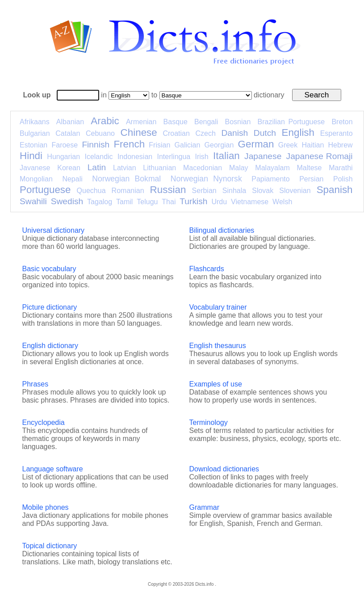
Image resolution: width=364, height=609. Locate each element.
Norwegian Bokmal (126, 179)
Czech (205, 133)
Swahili (33, 201)
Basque (176, 122)
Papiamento (270, 179)
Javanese (35, 168)
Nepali (72, 179)
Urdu (219, 202)
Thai (169, 202)
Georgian (219, 145)
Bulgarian (35, 133)
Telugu (147, 202)
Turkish (193, 201)
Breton (342, 122)
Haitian (313, 145)
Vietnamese (250, 202)
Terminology (209, 422)
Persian (311, 179)
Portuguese (45, 190)
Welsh (282, 202)
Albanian (70, 122)
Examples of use (216, 384)
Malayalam (272, 168)
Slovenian (295, 191)
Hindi (31, 156)
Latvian (125, 168)
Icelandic (98, 157)
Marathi (341, 168)
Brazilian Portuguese (291, 122)
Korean (69, 168)
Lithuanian (159, 168)
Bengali (206, 122)
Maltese (309, 168)
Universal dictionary (54, 230)
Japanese (263, 156)
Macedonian (203, 168)
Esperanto (337, 133)
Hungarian (63, 157)
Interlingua (174, 157)
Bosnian (238, 122)
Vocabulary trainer (218, 307)
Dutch (265, 133)
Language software (53, 469)
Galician (188, 145)
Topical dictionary (50, 546)
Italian (226, 156)
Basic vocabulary (49, 269)
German (256, 144)
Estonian (33, 145)
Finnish (96, 145)
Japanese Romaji (320, 156)
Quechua (91, 191)
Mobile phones (46, 507)
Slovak (263, 191)
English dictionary (50, 346)
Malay (239, 168)
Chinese (139, 132)
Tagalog (100, 202)
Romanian (128, 191)
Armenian (141, 122)
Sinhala (234, 191)
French (129, 144)
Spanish (335, 190)
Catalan (68, 133)
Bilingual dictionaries (222, 230)
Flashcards (207, 269)
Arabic (105, 121)
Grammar (205, 507)
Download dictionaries (224, 469)
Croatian (176, 133)
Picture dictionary (50, 307)
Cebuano (100, 133)
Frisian (159, 145)
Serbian (204, 191)
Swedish (67, 201)
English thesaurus (218, 346)
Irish (202, 157)
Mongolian (36, 179)
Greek (288, 145)
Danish (234, 133)
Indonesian (135, 157)
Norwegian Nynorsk (206, 179)
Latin (97, 167)
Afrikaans (35, 122)
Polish (343, 179)
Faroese (65, 145)
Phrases (36, 384)
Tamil (124, 202)
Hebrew (340, 145)
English (298, 132)
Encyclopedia (44, 422)
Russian (168, 190)
